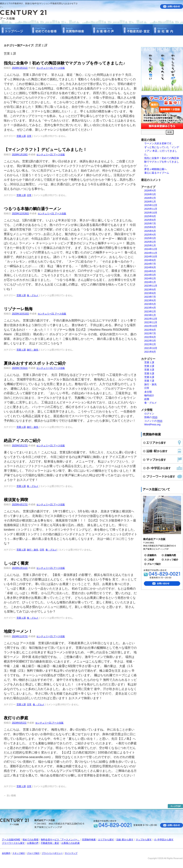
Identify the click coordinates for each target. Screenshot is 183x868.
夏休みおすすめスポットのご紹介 (35, 363)
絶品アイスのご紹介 (22, 440)
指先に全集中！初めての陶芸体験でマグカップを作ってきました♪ (65, 63)
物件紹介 (149, 395)
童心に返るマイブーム (157, 173)
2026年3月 (150, 194)
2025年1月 (150, 245)
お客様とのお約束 (71, 843)
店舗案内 (152, 555)
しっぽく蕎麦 (16, 563)
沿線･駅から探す (125, 840)
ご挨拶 (151, 560)
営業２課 (149, 366)
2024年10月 (151, 257)
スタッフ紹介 (171, 560)
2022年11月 (151, 322)
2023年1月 (150, 315)
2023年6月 (150, 300)
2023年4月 (150, 308)
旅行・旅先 (33, 350)
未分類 (148, 392)
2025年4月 (150, 235)
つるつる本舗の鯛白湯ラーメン (33, 209)
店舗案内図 (170, 555)
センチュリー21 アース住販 (51, 68)
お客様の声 (33, 843)
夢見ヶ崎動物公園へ (155, 169)
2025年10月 (151, 213)
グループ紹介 (154, 564)
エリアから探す (106, 840)
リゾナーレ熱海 (18, 309)
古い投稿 (10, 795)
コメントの (153, 421)
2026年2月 (150, 198)
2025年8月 (150, 220)
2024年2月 (150, 278)
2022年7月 (150, 333)
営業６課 (149, 377)
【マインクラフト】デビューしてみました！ (45, 150)
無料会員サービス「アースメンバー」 (60, 840)
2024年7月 (150, 264)
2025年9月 (150, 216)
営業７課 (149, 381)
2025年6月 (150, 227)
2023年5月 (150, 304)
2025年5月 (150, 231)
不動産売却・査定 (50, 843)
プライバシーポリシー (52, 853)
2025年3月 (150, 238)
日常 (29, 136)
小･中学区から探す (164, 840)
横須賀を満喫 (16, 500)
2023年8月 (150, 293)
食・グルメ (33, 295)
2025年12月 (151, 205)
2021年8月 (150, 352)
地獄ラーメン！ (18, 631)
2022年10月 (151, 326)
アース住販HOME (11, 840)
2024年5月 (150, 271)
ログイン (149, 414)
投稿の (151, 417)
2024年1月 (150, 282)
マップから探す (144, 840)
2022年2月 (150, 344)
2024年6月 (150, 267)
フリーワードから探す (13, 843)
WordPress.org (152, 424)
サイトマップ (71, 853)
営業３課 (149, 370)
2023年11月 (151, 286)
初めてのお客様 (30, 840)
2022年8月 (150, 330)
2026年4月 (150, 191)
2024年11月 (151, 253)
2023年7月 (150, 297)
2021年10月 (151, 348)
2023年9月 (150, 290)
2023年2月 (150, 311)
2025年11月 (151, 209)
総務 (147, 399)
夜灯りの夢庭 (16, 718)
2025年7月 (150, 224)
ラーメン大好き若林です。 (159, 143)
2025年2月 (150, 242)
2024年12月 (151, 249)
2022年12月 (151, 319)
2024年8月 (150, 260)
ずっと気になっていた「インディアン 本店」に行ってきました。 (162, 151)
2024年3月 (150, 275)
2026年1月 (150, 202)
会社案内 (6, 853)
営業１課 (21, 136)
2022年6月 (150, 337)
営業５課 (149, 374)
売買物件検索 (89, 840)
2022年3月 (150, 341)
